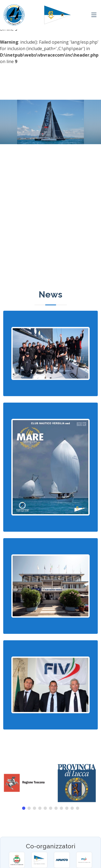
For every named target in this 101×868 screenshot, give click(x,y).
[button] (24, 808)
